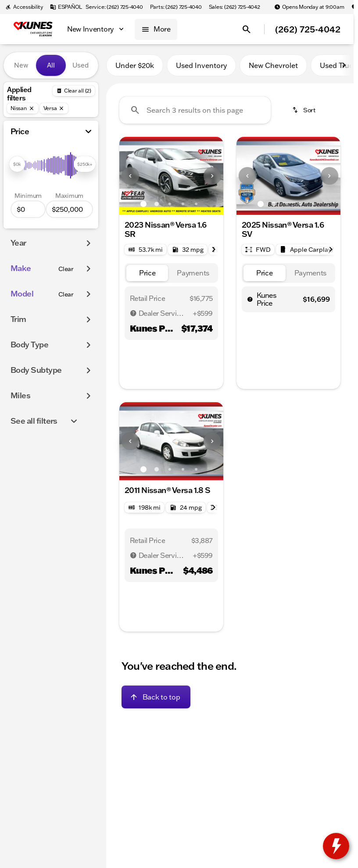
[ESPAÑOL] (66, 7)
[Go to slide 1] (143, 204)
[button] (127, 176)
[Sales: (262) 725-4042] (234, 7)
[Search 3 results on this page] (195, 110)
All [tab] (51, 65)
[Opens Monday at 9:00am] (309, 7)
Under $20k (135, 65)
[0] (28, 209)
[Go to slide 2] (157, 204)
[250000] (69, 209)
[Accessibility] (24, 7)
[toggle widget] (336, 846)
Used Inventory (201, 65)
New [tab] (21, 65)
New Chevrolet (273, 65)
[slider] (17, 164)
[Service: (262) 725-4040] (114, 7)
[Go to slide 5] (196, 204)
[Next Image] (212, 176)
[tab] (147, 273)
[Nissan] (23, 108)
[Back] (74, 91)
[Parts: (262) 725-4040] (176, 7)
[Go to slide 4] (183, 204)
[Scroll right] (344, 65)
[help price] (250, 299)
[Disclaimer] (133, 313)
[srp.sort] (304, 110)
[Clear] (66, 269)
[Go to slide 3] (170, 204)
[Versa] (54, 108)
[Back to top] (156, 697)
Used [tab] (81, 65)
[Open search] (247, 29)
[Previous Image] (130, 176)
